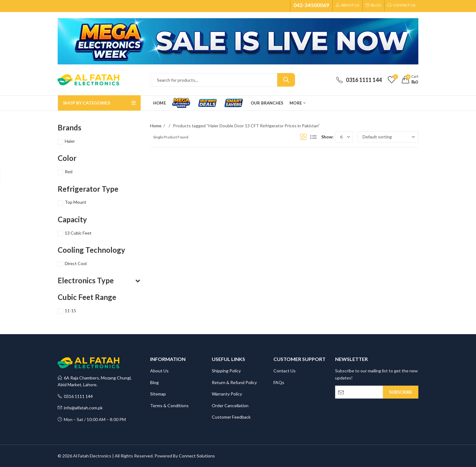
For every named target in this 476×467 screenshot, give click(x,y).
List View (314, 137)
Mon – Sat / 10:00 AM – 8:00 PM (92, 419)
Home (156, 126)
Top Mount (76, 202)
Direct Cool (76, 263)
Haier (70, 141)
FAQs (279, 382)
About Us (159, 371)
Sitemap (158, 394)
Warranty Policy (227, 394)
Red (69, 172)
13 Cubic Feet (78, 233)
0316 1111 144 (75, 396)
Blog (154, 382)
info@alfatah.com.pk (80, 408)
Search (286, 80)
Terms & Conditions (169, 406)
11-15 (70, 311)
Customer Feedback (231, 417)
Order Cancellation (230, 406)
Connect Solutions (197, 456)
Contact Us (285, 371)
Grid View (303, 137)
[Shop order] (388, 137)
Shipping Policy (226, 371)
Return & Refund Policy (234, 382)
